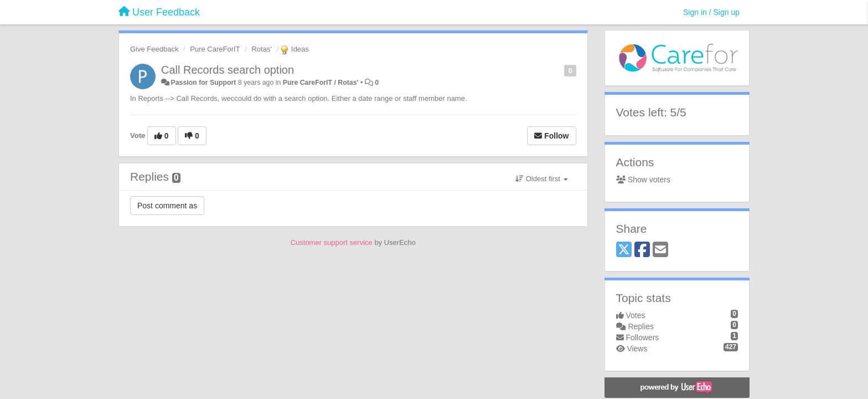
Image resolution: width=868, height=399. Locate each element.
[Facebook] (642, 250)
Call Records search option (228, 70)
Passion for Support (203, 83)
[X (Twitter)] (624, 250)
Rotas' (261, 49)
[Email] (660, 250)
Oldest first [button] (541, 179)
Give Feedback (154, 49)
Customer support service (332, 242)
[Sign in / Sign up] (711, 12)
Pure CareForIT (215, 49)
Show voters (643, 180)
